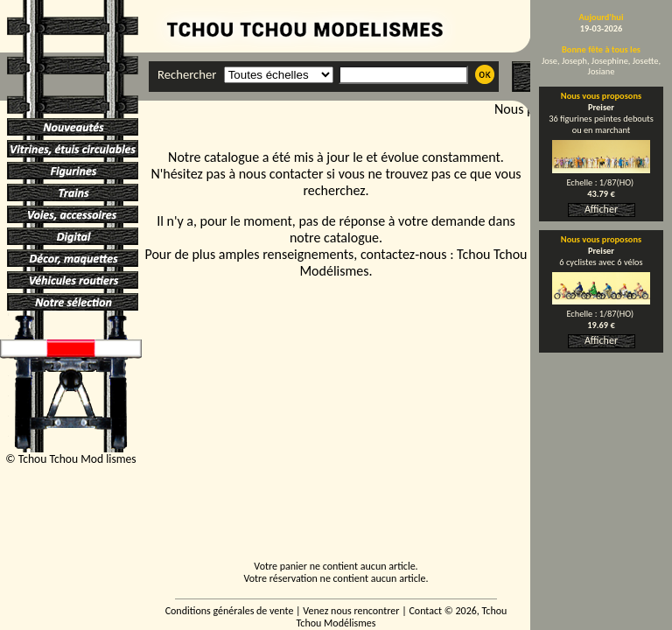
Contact (425, 611)
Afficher (601, 209)
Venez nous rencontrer (351, 611)
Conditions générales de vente (230, 611)
